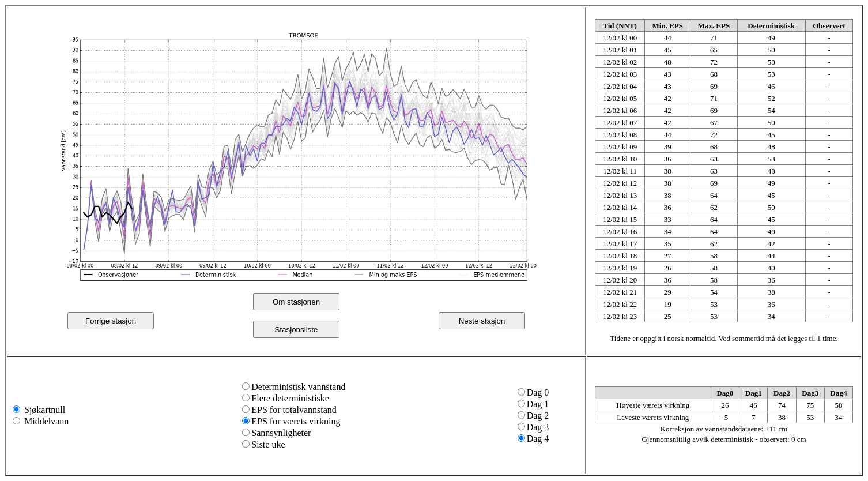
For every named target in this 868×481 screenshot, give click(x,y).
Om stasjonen (296, 302)
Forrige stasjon (111, 321)
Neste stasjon (482, 321)
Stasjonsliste (297, 330)
